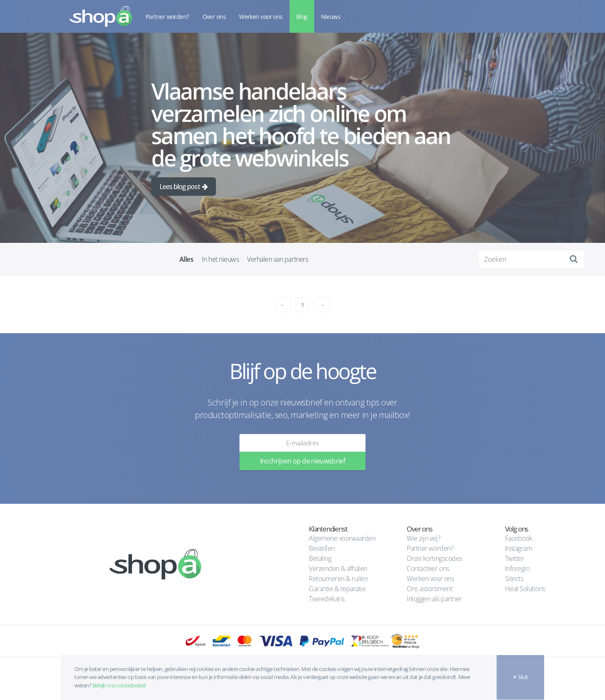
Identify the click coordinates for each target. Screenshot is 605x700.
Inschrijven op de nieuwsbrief (302, 461)
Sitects (515, 579)
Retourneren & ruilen (338, 579)
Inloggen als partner (434, 599)
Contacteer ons (428, 568)
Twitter (515, 558)
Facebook (519, 538)
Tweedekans (326, 599)
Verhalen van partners (278, 259)
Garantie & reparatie (337, 589)
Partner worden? (167, 17)
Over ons (214, 17)
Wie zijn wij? (423, 538)
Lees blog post (180, 187)
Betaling (320, 558)
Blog (302, 17)
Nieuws (331, 17)
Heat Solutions (526, 589)
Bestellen (322, 548)
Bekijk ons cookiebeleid (119, 685)
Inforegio (518, 568)
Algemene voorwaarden (342, 538)
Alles (187, 259)
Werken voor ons (261, 17)
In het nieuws (220, 259)
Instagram (519, 548)
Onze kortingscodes (434, 558)
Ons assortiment (429, 589)
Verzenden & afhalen (338, 568)
